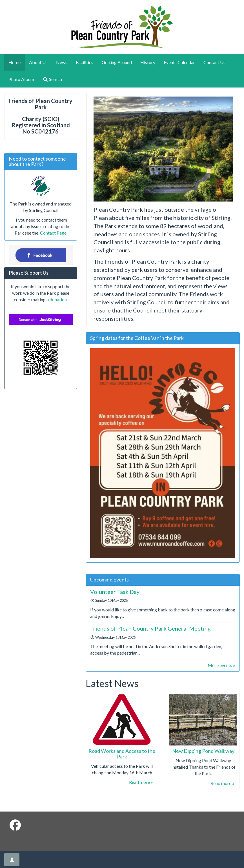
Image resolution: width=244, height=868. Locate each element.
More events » (221, 665)
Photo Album (21, 79)
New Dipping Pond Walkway (203, 751)
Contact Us (214, 62)
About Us (38, 62)
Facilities (85, 62)
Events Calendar (179, 62)
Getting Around (117, 62)
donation (58, 299)
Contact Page (53, 233)
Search (52, 79)
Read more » (141, 782)
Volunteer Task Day (115, 592)
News (62, 62)
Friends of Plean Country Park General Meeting (150, 628)
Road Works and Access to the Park (122, 754)
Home (15, 62)
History (148, 62)
